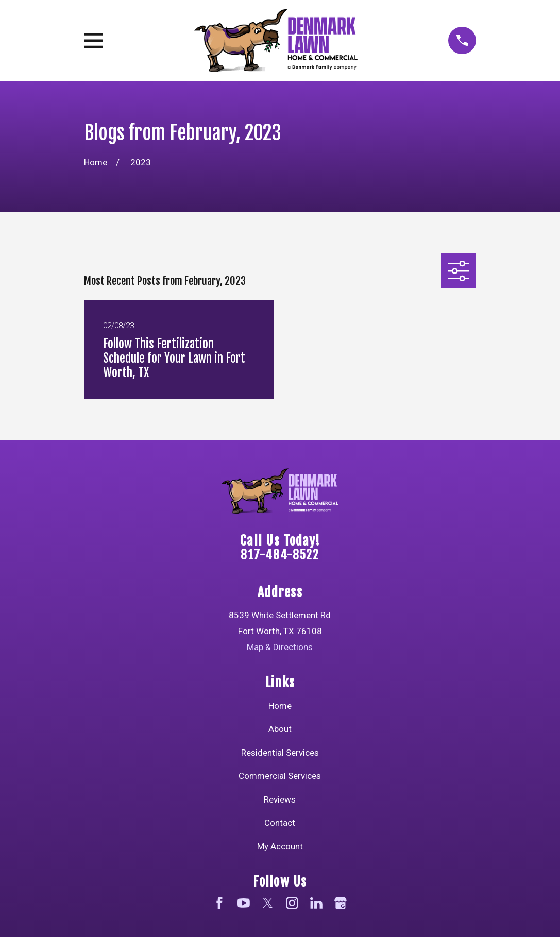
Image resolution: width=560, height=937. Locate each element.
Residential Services (280, 753)
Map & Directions (280, 647)
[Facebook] (219, 903)
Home (280, 706)
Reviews (280, 799)
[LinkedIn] (316, 903)
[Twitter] (268, 903)
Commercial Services (280, 776)
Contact (280, 823)
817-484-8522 (280, 555)
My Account (280, 846)
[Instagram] (292, 903)
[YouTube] (244, 903)
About (280, 729)
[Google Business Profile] (341, 903)
